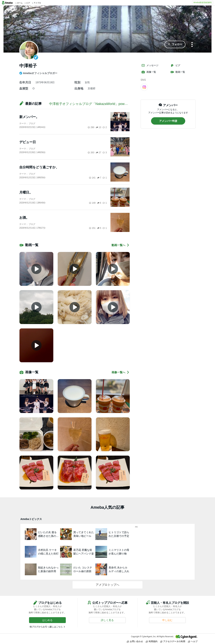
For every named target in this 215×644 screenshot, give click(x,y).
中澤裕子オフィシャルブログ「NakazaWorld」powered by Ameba (98, 104)
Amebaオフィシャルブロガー (38, 73)
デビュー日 (28, 142)
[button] (175, 44)
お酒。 (24, 218)
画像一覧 (149, 72)
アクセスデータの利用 (173, 641)
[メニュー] (192, 45)
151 (92, 228)
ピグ (175, 65)
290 (91, 127)
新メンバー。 (29, 117)
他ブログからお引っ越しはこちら (46, 627)
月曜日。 (26, 192)
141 (92, 178)
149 (92, 203)
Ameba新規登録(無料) (203, 2)
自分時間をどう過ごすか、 (39, 167)
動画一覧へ (121, 245)
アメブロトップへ (108, 585)
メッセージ (150, 65)
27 (98, 153)
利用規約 (152, 641)
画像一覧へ (121, 372)
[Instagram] (144, 87)
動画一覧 (178, 72)
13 (98, 127)
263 (91, 153)
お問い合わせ (135, 641)
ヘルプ (193, 641)
